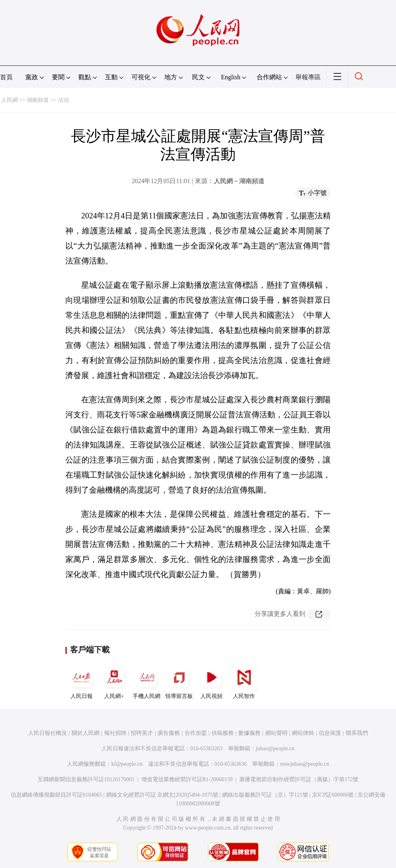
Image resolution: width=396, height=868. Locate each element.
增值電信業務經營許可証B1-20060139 (187, 779)
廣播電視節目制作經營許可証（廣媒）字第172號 (299, 779)
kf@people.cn (127, 764)
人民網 (10, 100)
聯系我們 (357, 733)
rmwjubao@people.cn (305, 764)
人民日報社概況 (48, 733)
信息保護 (330, 733)
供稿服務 (223, 733)
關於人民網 (86, 733)
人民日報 (82, 681)
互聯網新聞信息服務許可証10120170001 (86, 779)
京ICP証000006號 (333, 795)
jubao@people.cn (275, 749)
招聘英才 (142, 733)
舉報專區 (308, 77)
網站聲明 (276, 733)
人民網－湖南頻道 (239, 181)
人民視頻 (211, 681)
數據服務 (249, 733)
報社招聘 (115, 733)
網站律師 (303, 733)
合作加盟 (196, 733)
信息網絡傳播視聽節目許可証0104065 (56, 795)
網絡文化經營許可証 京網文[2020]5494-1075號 (162, 795)
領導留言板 (179, 681)
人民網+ (114, 681)
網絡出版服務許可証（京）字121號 (265, 795)
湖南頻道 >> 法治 (48, 100)
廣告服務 (169, 733)
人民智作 (244, 681)
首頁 (6, 77)
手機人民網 (147, 681)
